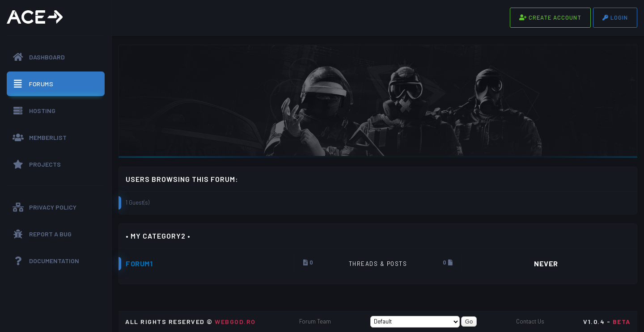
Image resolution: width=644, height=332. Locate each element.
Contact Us (530, 321)
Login (615, 17)
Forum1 (139, 263)
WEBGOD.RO (235, 321)
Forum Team (315, 321)
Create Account (550, 17)
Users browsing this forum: (182, 179)
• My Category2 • (158, 236)
